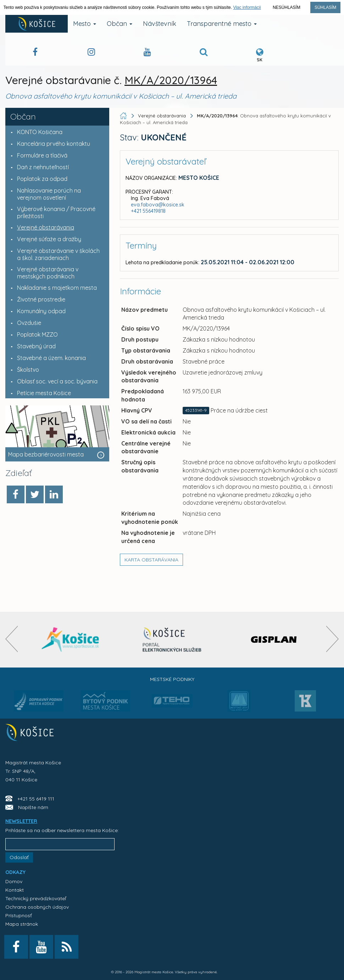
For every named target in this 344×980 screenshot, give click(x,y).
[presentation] (12, 639)
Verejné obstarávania (162, 116)
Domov (14, 881)
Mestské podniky (172, 679)
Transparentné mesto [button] (222, 24)
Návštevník (160, 24)
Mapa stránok (22, 924)
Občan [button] (120, 24)
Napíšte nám (33, 807)
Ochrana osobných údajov (37, 907)
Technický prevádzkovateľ (36, 898)
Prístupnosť (19, 915)
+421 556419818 (148, 211)
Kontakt (15, 890)
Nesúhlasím (287, 7)
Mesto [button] (85, 24)
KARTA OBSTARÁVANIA (151, 560)
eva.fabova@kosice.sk (158, 205)
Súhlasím (325, 7)
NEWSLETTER (21, 821)
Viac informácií (247, 7)
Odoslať (19, 857)
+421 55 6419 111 (36, 799)
